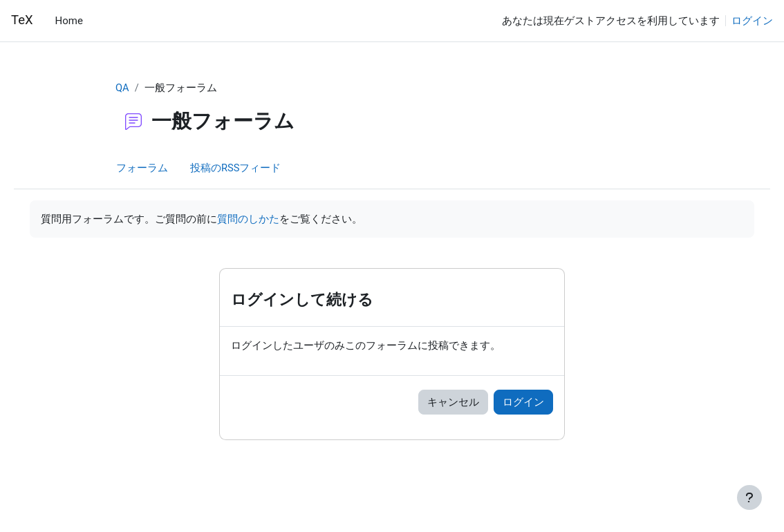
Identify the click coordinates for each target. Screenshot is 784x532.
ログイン (752, 21)
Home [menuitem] (69, 21)
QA (122, 88)
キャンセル (453, 403)
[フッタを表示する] (749, 497)
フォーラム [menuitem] (142, 168)
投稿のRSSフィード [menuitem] (236, 168)
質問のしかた (268, 219)
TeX (22, 20)
